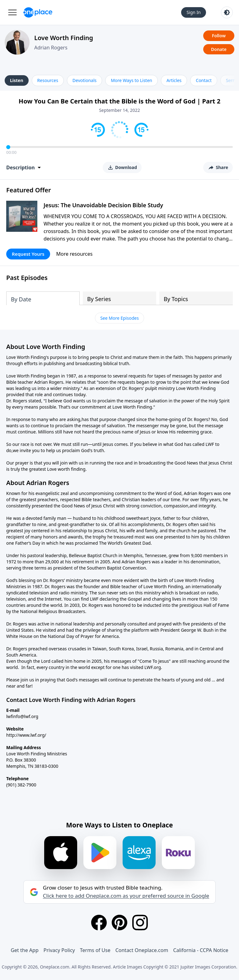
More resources (75, 254)
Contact (204, 80)
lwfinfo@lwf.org (22, 716)
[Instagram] (140, 923)
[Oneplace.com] (38, 12)
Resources (48, 80)
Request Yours (28, 254)
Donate (219, 49)
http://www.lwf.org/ (26, 735)
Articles (174, 80)
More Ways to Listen (131, 80)
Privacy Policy (59, 950)
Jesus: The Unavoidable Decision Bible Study (103, 205)
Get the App (24, 950)
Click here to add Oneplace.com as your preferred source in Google (126, 896)
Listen (17, 80)
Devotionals (84, 80)
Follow (219, 36)
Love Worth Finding (64, 38)
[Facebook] (99, 923)
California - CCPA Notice (201, 950)
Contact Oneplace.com (142, 950)
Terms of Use (95, 950)
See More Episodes (119, 318)
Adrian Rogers (51, 48)
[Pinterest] (119, 923)
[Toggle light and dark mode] (227, 12)
